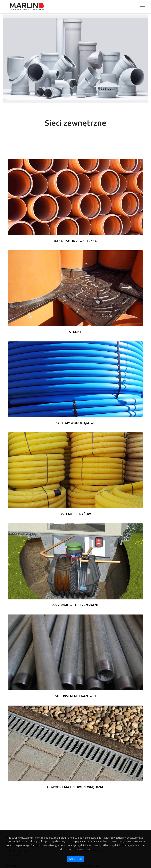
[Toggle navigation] (142, 6)
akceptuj (75, 859)
